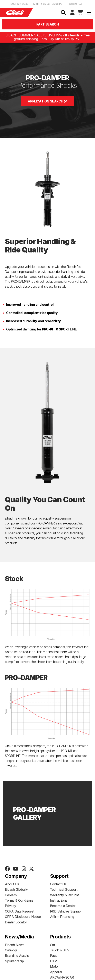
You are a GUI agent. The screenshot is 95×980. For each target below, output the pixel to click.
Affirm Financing (62, 917)
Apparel (56, 972)
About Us (12, 884)
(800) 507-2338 (19, 4)
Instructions (59, 900)
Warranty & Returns (65, 895)
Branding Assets (17, 956)
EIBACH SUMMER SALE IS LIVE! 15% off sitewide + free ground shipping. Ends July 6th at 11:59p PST (48, 37)
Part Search (48, 24)
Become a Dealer (63, 906)
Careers (11, 895)
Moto (54, 966)
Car (53, 945)
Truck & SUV (60, 950)
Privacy (10, 906)
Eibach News (15, 945)
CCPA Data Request (20, 911)
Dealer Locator (16, 922)
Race (54, 956)
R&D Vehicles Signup (65, 911)
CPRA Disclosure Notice (23, 917)
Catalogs (11, 950)
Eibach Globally (16, 889)
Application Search (47, 101)
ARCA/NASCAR (62, 977)
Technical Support (64, 889)
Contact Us (58, 884)
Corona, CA (75, 4)
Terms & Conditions (19, 900)
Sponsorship (14, 961)
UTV (54, 961)
